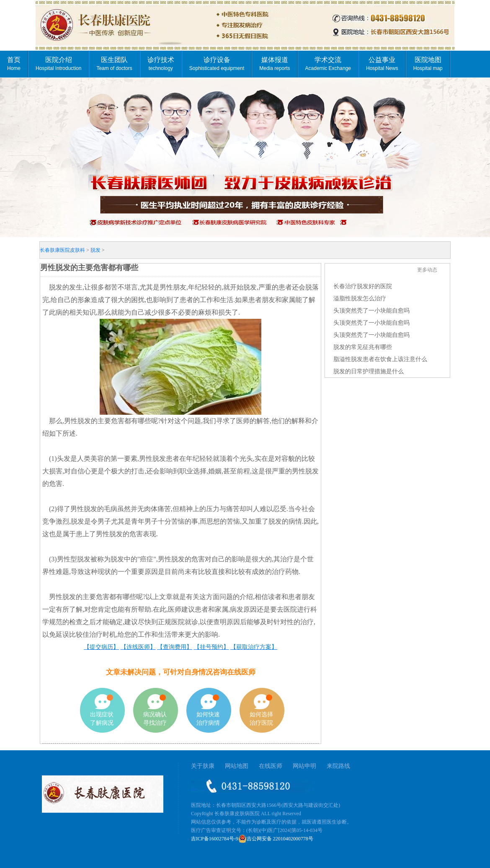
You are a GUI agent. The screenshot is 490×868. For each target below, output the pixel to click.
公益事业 (382, 64)
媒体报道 (275, 64)
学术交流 (328, 64)
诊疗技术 (161, 64)
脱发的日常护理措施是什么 (369, 371)
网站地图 (237, 766)
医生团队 (114, 64)
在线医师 (271, 766)
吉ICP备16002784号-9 (215, 839)
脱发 (95, 250)
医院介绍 (58, 64)
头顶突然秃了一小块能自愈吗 (371, 311)
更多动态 (427, 270)
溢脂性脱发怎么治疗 (360, 298)
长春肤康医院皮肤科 (62, 250)
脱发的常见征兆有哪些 (363, 347)
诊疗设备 (217, 64)
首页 (14, 64)
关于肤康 (203, 766)
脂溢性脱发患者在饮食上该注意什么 (380, 359)
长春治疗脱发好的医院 (363, 286)
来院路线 (338, 766)
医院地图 (428, 64)
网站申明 (304, 766)
